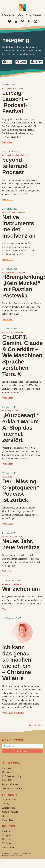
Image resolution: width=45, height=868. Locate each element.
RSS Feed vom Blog (12, 776)
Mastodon (7, 831)
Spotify (38, 62)
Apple (23, 62)
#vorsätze (6, 537)
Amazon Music (9, 808)
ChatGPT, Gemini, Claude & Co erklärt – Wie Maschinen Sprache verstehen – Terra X (22, 355)
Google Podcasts (10, 812)
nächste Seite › (36, 725)
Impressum (7, 768)
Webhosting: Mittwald (13, 788)
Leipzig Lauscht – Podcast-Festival (15, 102)
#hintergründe (20, 272)
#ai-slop (17, 411)
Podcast (9, 15)
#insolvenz (22, 212)
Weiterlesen (8, 142)
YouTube (6, 843)
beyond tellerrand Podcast (15, 166)
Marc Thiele (8, 780)
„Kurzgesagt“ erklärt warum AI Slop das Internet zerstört (20, 428)
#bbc (14, 477)
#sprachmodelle (17, 332)
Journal (24, 15)
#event (12, 88)
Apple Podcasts (9, 799)
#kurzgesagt (7, 411)
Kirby (30, 853)
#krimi (12, 272)
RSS (9, 62)
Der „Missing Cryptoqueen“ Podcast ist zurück (21, 491)
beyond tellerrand (10, 856)
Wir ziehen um (21, 589)
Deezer (5, 816)
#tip (11, 477)
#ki (10, 332)
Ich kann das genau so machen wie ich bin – (17, 663)
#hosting (5, 584)
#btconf (12, 155)
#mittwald (13, 584)
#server (20, 584)
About (38, 15)
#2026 (20, 537)
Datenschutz (8, 772)
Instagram (7, 835)
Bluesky (6, 839)
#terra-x (5, 332)
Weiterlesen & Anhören (13, 713)
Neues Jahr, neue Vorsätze (21, 544)
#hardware (14, 212)
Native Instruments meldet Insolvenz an (19, 226)
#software (6, 212)
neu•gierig (7, 853)
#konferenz (19, 88)
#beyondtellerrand (22, 155)
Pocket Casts (8, 820)
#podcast (5, 88)
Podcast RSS (8, 848)
